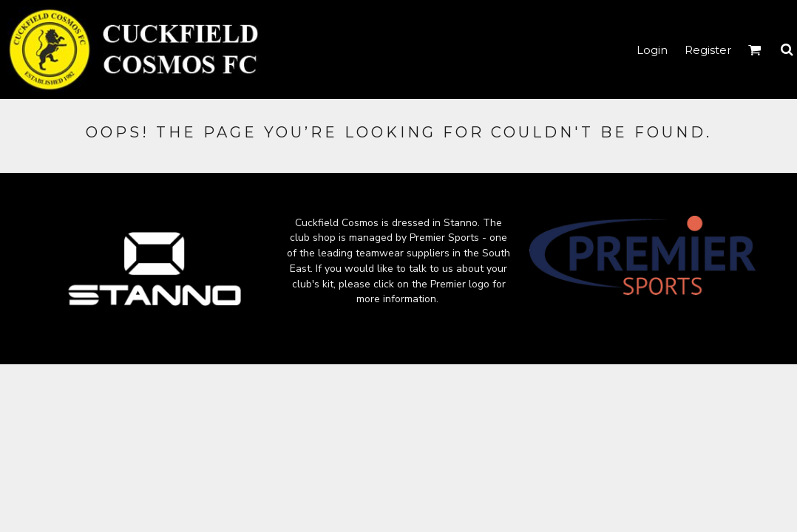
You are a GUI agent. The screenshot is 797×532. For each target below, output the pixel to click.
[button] (755, 50)
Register (708, 50)
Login (652, 50)
